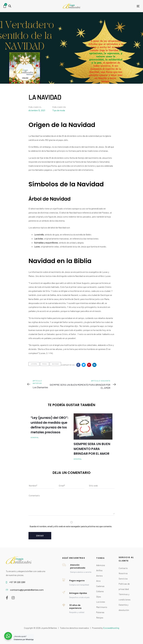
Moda (45, 364)
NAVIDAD (55, 364)
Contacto (123, 568)
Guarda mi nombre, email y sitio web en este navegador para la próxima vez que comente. (71, 526)
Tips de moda (59, 110)
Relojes (100, 618)
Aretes (99, 576)
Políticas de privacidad (124, 586)
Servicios (123, 579)
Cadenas (100, 586)
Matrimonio (102, 607)
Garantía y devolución (124, 607)
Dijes (99, 597)
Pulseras (100, 612)
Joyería (34, 364)
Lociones (101, 602)
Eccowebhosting (111, 628)
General (35, 437)
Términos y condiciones (125, 597)
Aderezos (101, 565)
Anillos (99, 570)
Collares (100, 591)
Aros (98, 581)
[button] (10, 6)
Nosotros (123, 573)
